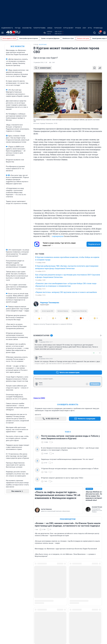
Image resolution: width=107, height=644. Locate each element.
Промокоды (98, 28)
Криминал (56, 580)
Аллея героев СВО (48, 311)
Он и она (73, 576)
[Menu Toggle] (3, 33)
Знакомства (27, 28)
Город (33, 586)
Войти (41, 385)
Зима (54, 576)
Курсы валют (68, 28)
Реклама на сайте (8, 576)
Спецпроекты (92, 593)
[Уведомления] (99, 33)
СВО (36, 311)
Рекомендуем (68, 519)
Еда (33, 593)
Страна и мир (92, 583)
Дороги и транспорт (39, 590)
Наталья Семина (63, 311)
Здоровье (35, 600)
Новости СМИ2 (39, 398)
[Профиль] (104, 33)
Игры (90, 28)
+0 (94, 367)
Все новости (18, 46)
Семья (72, 600)
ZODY (84, 28)
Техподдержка (7, 590)
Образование (57, 600)
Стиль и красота (93, 580)
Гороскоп (58, 28)
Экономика (92, 590)
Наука (55, 593)
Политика (74, 583)
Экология (91, 586)
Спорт (90, 576)
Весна (34, 583)
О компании (6, 580)
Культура (56, 583)
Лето (54, 586)
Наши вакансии (7, 586)
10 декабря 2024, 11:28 (40, 63)
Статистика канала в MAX (11, 596)
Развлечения (75, 593)
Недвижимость (7, 28)
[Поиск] (94, 33)
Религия (73, 596)
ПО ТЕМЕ (40, 254)
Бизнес (34, 580)
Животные (35, 596)
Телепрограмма (39, 28)
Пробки (78, 28)
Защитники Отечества (79, 311)
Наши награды (7, 583)
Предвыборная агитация (10, 593)
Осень (72, 580)
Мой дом (56, 590)
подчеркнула (58, 236)
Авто (33, 576)
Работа (73, 590)
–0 (99, 353)
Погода (18, 28)
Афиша (50, 28)
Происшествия (76, 586)
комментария (43, 68)
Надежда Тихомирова (50, 303)
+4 (94, 353)
